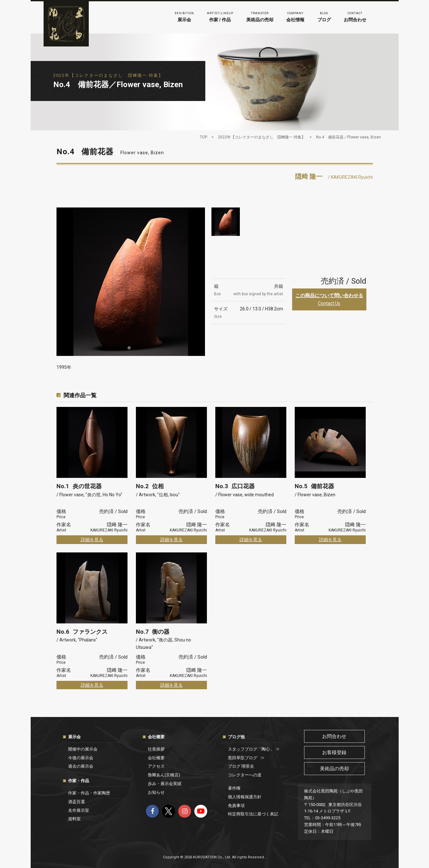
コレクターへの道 (245, 775)
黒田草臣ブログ (246, 758)
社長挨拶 (156, 749)
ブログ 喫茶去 (241, 766)
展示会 (184, 16)
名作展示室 (79, 810)
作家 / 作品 (220, 16)
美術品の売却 (260, 16)
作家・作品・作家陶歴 (89, 793)
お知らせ (156, 792)
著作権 (234, 788)
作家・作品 (79, 781)
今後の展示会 (81, 758)
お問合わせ (355, 16)
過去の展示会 (81, 766)
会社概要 (156, 737)
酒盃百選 (77, 802)
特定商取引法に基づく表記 (253, 814)
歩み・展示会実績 (165, 784)
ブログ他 (236, 737)
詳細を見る (92, 540)
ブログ (324, 16)
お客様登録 (334, 752)
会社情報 (295, 16)
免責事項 (236, 806)
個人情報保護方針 (245, 797)
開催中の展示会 (83, 749)
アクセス (156, 766)
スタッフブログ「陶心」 (254, 749)
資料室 (74, 819)
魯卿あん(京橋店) (164, 775)
